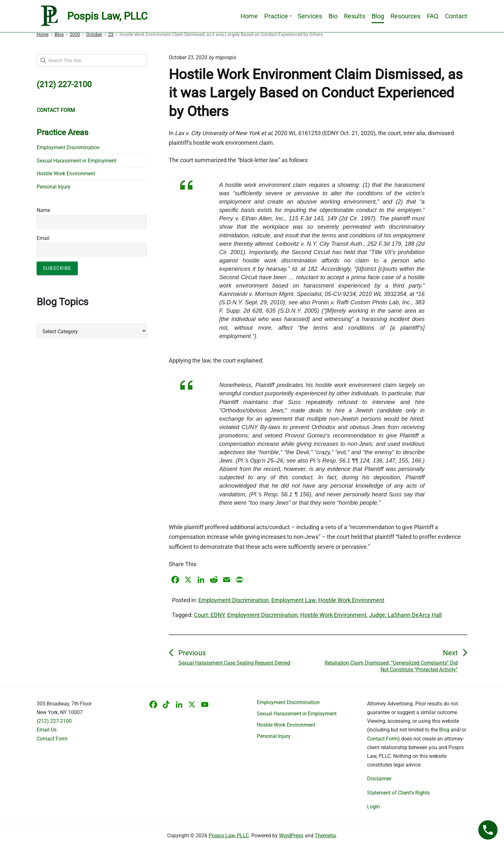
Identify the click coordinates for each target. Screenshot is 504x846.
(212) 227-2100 (54, 721)
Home (249, 16)
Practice (278, 16)
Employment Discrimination (234, 600)
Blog (378, 16)
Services (310, 16)
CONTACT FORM (56, 110)
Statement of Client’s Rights (398, 793)
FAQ (433, 16)
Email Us (47, 730)
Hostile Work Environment (351, 600)
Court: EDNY (209, 615)
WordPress (291, 836)
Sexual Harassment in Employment (76, 161)
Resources (405, 16)
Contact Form (52, 739)
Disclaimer (379, 779)
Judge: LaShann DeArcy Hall (405, 615)
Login (373, 807)
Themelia (325, 836)
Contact (456, 16)
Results (355, 16)
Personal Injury (54, 187)
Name (43, 210)
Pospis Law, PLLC (229, 836)
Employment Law (293, 600)
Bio (333, 16)
